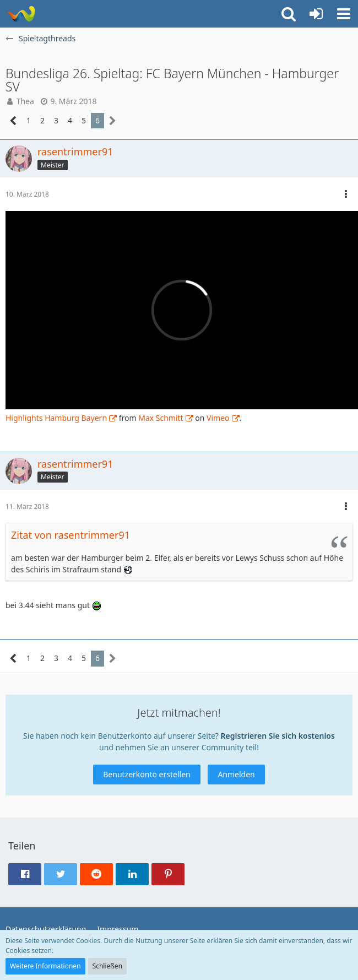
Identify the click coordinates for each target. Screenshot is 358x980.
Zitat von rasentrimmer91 (70, 535)
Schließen (107, 966)
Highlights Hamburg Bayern (56, 418)
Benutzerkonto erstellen (147, 774)
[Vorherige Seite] (13, 121)
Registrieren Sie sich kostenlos (278, 736)
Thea (25, 101)
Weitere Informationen (45, 966)
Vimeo (218, 418)
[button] (344, 14)
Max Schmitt (161, 418)
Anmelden (236, 774)
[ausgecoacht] (21, 14)
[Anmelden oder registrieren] (316, 14)
